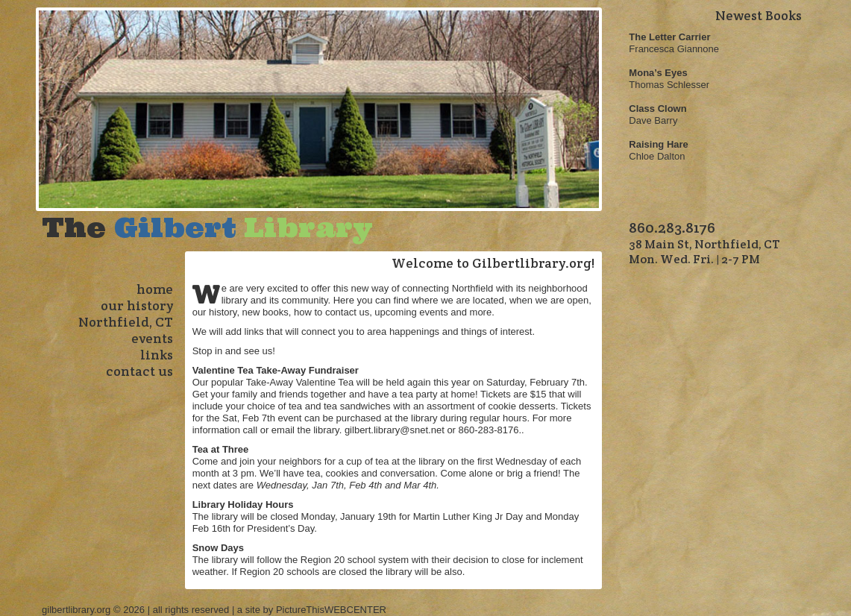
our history (137, 305)
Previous (43, 119)
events (152, 338)
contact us (139, 371)
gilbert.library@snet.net (395, 430)
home (155, 289)
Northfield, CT (126, 322)
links (157, 355)
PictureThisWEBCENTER (331, 610)
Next (595, 119)
